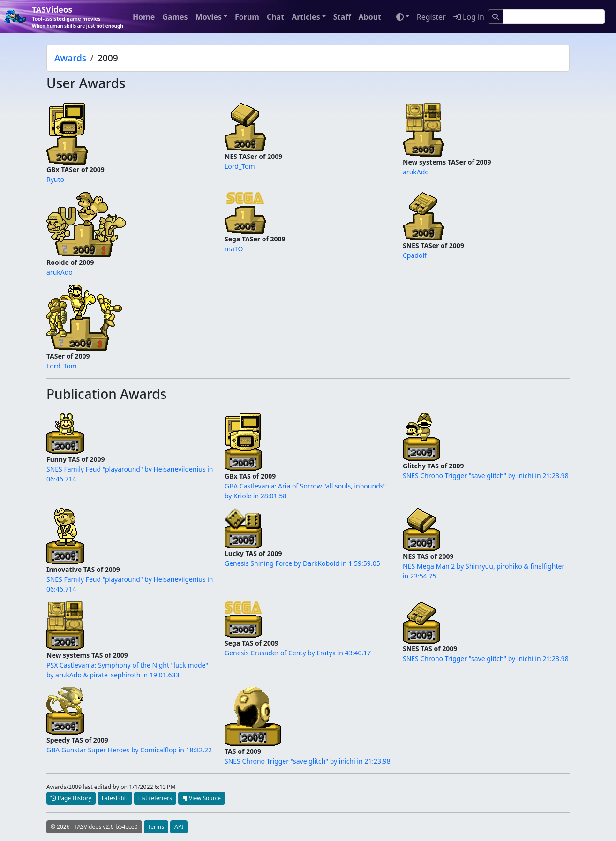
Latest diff (115, 798)
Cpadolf (415, 255)
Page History (71, 798)
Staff (342, 17)
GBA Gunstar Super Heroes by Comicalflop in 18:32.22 (129, 750)
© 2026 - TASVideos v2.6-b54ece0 (94, 827)
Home (144, 17)
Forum (247, 17)
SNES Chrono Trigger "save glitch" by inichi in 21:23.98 (486, 476)
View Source (202, 798)
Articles (306, 17)
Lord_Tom (240, 166)
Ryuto (55, 179)
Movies (209, 17)
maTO (234, 249)
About (370, 17)
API (179, 827)
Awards (70, 58)
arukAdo (416, 172)
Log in (469, 17)
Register (431, 17)
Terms (156, 827)
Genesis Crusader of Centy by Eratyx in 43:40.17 (298, 653)
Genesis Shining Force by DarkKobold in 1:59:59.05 (302, 563)
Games (175, 17)
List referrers (155, 798)
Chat (275, 17)
